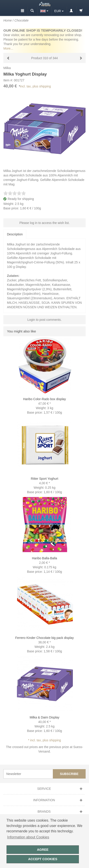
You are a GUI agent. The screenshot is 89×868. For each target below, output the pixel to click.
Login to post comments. (45, 320)
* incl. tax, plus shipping (44, 740)
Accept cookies (43, 859)
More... (8, 48)
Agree (43, 850)
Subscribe (69, 774)
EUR (58, 11)
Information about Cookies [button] (28, 837)
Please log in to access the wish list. (44, 223)
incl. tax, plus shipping (35, 86)
